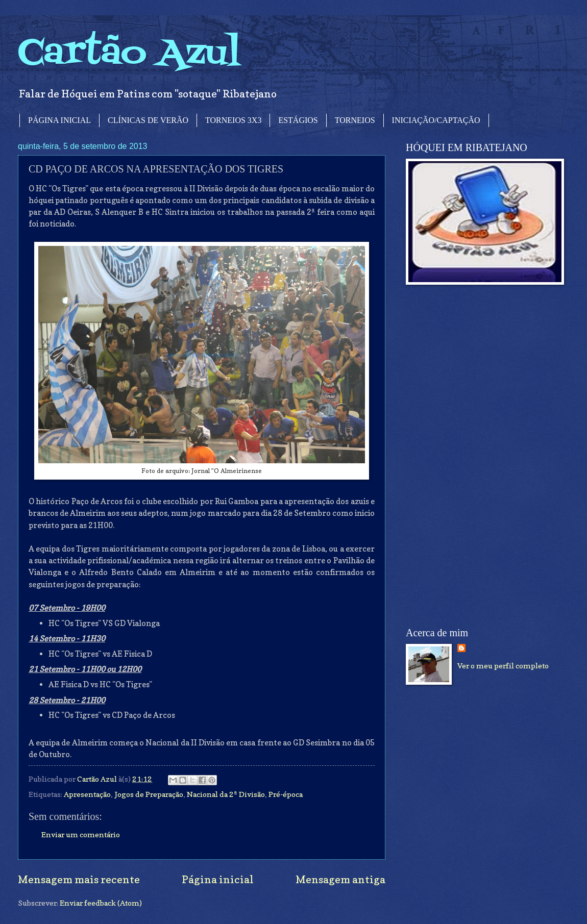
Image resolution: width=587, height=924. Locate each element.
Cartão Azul (129, 54)
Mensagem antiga (340, 879)
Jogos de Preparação (149, 794)
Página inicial (218, 879)
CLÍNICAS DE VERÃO (148, 120)
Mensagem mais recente (79, 879)
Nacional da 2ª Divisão (226, 794)
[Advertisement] (468, 456)
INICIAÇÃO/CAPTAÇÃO (436, 120)
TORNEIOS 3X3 (233, 120)
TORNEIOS (355, 120)
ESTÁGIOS (298, 120)
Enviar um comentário (81, 834)
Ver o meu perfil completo (503, 666)
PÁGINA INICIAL (59, 120)
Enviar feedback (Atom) (101, 903)
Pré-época (286, 794)
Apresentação (87, 794)
